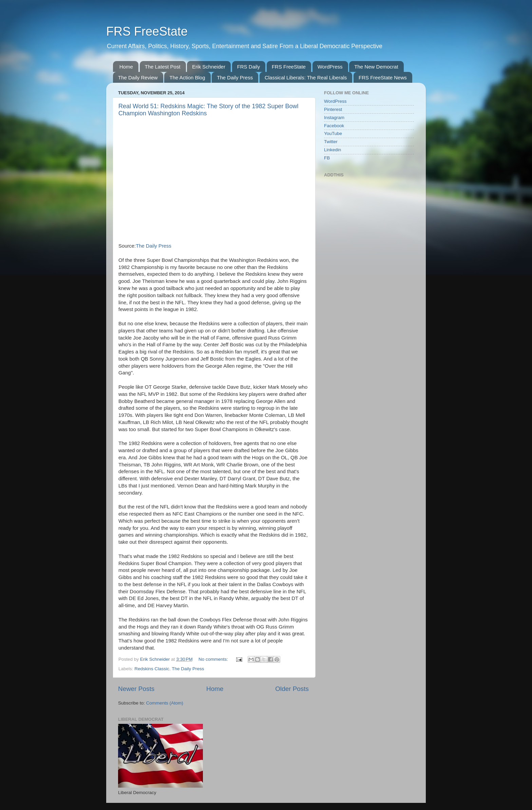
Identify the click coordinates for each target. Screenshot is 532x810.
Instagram (334, 118)
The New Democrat (376, 67)
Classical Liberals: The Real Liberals (306, 78)
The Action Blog (187, 78)
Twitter (331, 142)
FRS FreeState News (383, 78)
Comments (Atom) (165, 703)
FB (327, 158)
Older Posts (292, 689)
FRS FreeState (147, 31)
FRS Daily (249, 67)
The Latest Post (163, 67)
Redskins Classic (152, 669)
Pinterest (333, 109)
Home (126, 67)
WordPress (330, 67)
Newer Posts (136, 689)
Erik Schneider (209, 67)
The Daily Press (235, 78)
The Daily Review (138, 78)
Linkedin (332, 150)
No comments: (214, 659)
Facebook (334, 126)
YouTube (333, 133)
